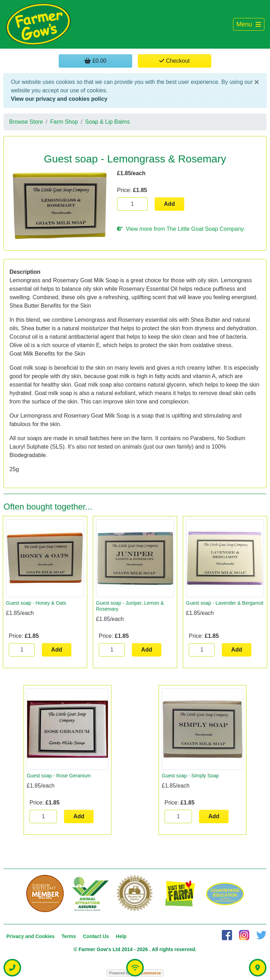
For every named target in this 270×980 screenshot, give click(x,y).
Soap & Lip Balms (107, 122)
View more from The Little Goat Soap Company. (181, 229)
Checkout (174, 61)
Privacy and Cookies (30, 936)
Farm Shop (64, 122)
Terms (69, 936)
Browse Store (26, 122)
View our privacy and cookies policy (59, 99)
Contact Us (96, 936)
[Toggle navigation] (249, 24)
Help (121, 936)
